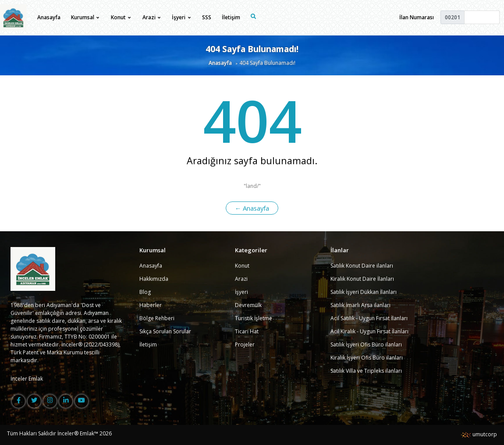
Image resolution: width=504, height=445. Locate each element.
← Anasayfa (252, 208)
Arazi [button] (151, 17)
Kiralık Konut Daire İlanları (362, 279)
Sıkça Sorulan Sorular (165, 331)
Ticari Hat (247, 331)
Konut (242, 266)
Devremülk (248, 305)
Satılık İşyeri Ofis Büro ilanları (366, 344)
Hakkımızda (154, 279)
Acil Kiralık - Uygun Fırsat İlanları (369, 331)
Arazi (241, 279)
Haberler (151, 305)
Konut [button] (121, 17)
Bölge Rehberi (157, 318)
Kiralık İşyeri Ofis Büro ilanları (367, 358)
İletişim (231, 17)
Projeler (245, 344)
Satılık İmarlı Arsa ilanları (360, 305)
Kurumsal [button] (85, 17)
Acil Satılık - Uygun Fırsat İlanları (369, 318)
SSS (207, 17)
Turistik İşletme (254, 318)
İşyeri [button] (181, 17)
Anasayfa (49, 17)
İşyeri (241, 292)
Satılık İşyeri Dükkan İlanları (364, 292)
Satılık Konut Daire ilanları (362, 266)
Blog (145, 292)
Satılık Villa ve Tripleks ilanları (366, 371)
